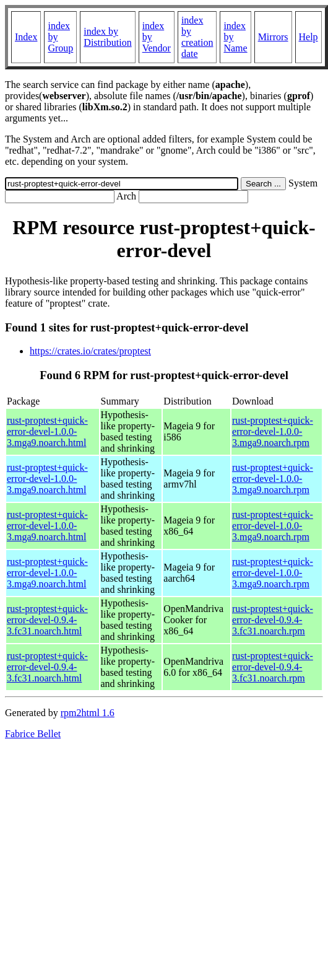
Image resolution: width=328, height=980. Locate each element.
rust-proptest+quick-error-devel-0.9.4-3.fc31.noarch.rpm (273, 620)
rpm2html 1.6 (88, 713)
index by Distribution (107, 37)
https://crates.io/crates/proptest (90, 351)
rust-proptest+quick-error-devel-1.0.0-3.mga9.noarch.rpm (273, 431)
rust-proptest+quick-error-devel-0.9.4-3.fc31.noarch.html (47, 620)
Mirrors (273, 37)
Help (309, 37)
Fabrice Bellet (33, 734)
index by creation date (197, 37)
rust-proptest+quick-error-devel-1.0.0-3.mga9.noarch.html (47, 431)
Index (26, 37)
